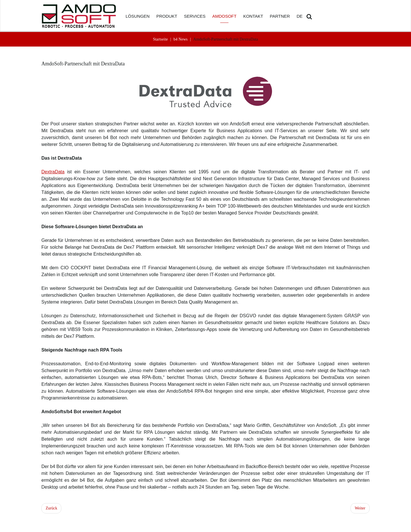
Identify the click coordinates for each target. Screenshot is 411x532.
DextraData (53, 172)
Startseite (160, 39)
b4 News (181, 39)
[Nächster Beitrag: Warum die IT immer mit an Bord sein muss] (360, 508)
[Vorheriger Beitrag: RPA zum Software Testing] (51, 508)
